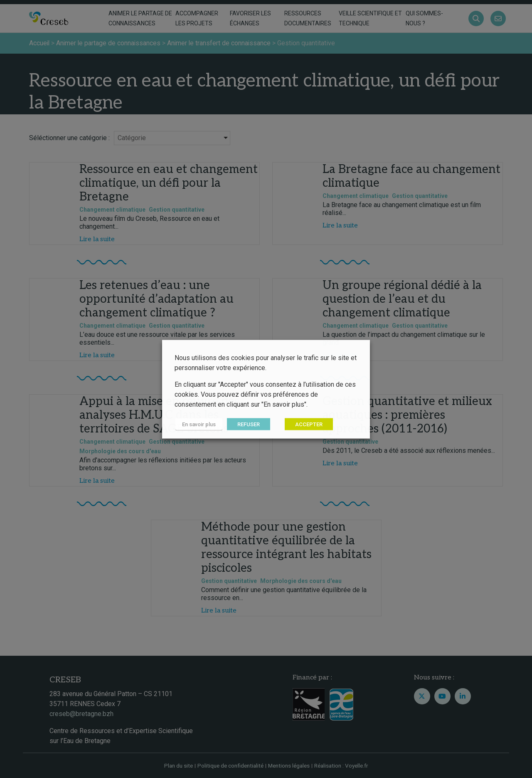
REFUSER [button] (247, 424)
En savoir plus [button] (198, 424)
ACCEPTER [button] (307, 424)
